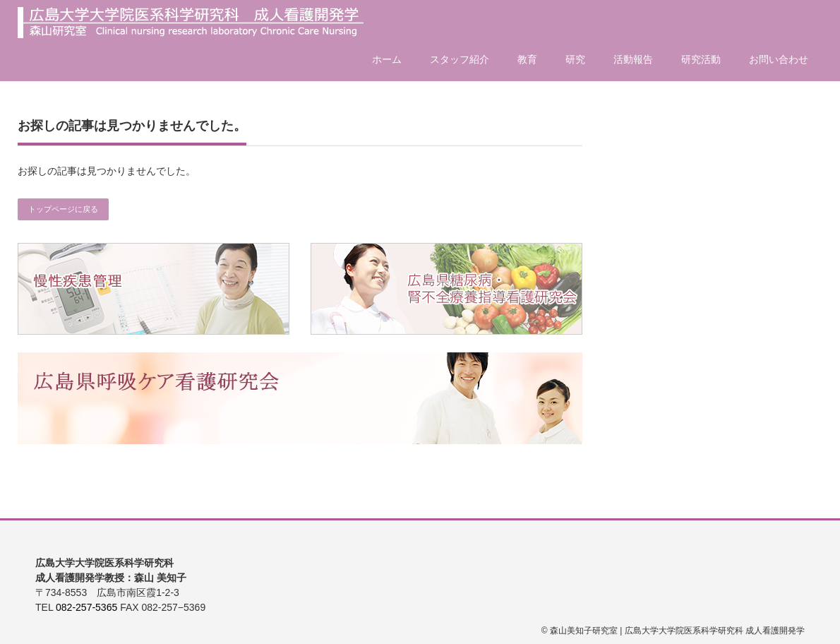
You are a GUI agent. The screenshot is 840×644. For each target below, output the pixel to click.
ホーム (387, 59)
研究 (575, 59)
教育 (527, 59)
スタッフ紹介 (460, 59)
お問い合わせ (779, 59)
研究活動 (701, 59)
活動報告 (633, 59)
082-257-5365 (86, 607)
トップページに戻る (63, 209)
